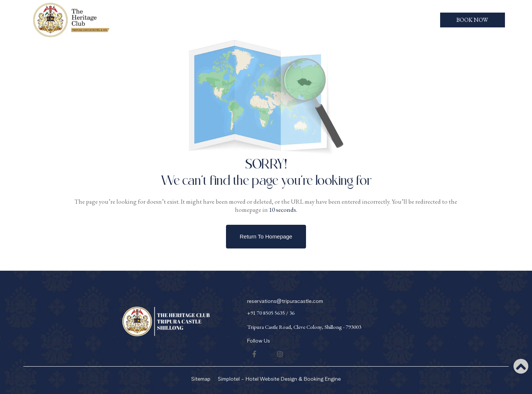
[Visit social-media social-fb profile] (255, 354)
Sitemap (201, 379)
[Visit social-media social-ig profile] (280, 354)
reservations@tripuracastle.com (285, 301)
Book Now (472, 20)
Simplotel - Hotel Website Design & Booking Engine (279, 379)
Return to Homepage (266, 236)
